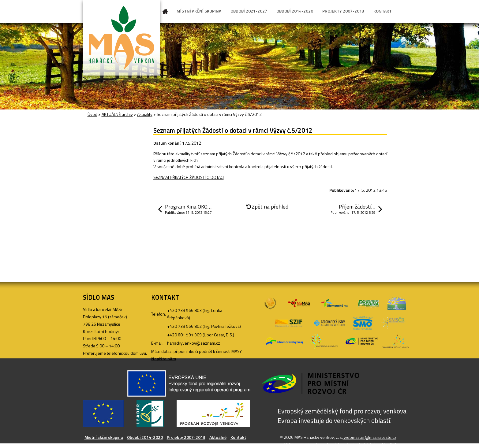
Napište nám (164, 359)
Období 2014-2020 (145, 437)
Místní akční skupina (104, 437)
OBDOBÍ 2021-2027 (249, 11)
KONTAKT (383, 11)
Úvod (165, 13)
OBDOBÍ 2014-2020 (295, 11)
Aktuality (145, 114)
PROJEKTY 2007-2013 (343, 11)
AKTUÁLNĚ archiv (117, 114)
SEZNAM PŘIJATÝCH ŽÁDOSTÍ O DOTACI (189, 177)
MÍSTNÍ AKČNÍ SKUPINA (199, 11)
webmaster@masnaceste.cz (370, 437)
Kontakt (238, 437)
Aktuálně (218, 437)
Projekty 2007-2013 (186, 437)
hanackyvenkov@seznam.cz (194, 343)
